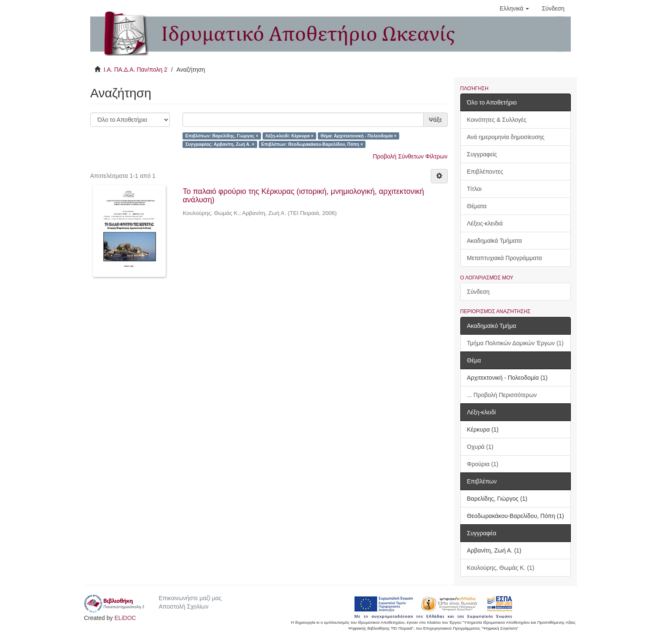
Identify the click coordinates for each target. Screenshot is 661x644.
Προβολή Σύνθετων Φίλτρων (410, 156)
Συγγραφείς (482, 154)
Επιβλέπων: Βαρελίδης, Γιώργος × (222, 136)
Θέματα (477, 206)
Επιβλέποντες (485, 172)
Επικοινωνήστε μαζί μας (190, 598)
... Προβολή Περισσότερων (502, 395)
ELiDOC (125, 618)
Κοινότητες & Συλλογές (497, 120)
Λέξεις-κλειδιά (485, 223)
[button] (514, 8)
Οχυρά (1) (480, 447)
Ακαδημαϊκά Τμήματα (495, 241)
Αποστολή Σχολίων (183, 606)
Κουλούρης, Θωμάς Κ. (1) (501, 568)
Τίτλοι (474, 189)
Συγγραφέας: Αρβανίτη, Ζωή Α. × (220, 144)
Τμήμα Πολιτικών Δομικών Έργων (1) (516, 343)
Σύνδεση (478, 292)
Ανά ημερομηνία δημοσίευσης (506, 137)
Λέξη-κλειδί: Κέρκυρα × (289, 136)
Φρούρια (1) (483, 464)
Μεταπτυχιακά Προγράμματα (505, 258)
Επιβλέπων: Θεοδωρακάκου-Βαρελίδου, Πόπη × (312, 144)
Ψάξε (435, 120)
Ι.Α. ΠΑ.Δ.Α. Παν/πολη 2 (136, 70)
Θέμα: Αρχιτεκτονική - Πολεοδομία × (358, 136)
